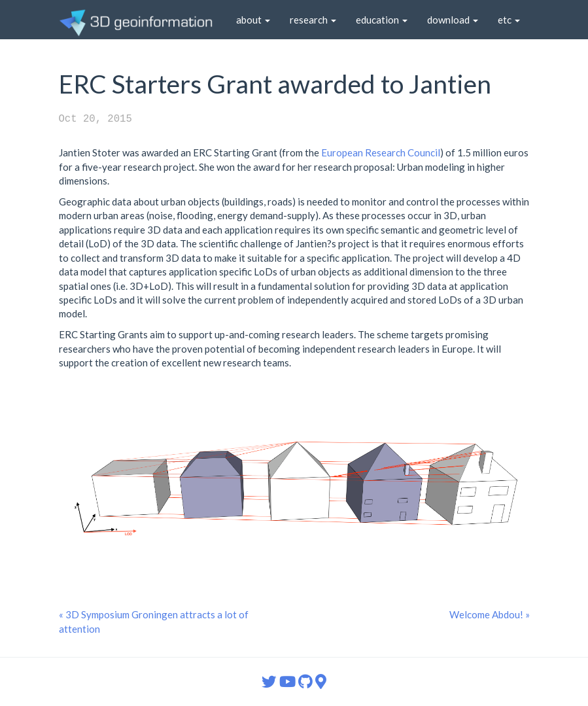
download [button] (453, 20)
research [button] (313, 20)
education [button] (382, 20)
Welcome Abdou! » (490, 614)
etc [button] (509, 20)
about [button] (253, 20)
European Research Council (381, 152)
